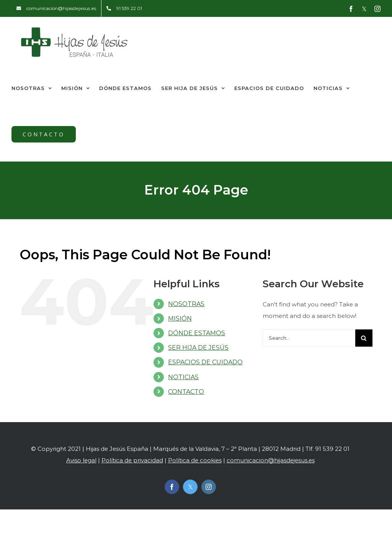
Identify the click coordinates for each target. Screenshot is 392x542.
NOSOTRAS (186, 304)
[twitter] (190, 487)
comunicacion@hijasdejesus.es (271, 460)
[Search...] (309, 338)
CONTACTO (186, 392)
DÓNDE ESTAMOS (197, 333)
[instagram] (209, 487)
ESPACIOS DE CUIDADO (205, 362)
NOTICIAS (183, 377)
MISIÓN (180, 318)
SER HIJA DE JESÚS (198, 348)
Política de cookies (195, 460)
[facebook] (172, 487)
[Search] (364, 338)
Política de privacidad (132, 460)
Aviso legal (81, 460)
